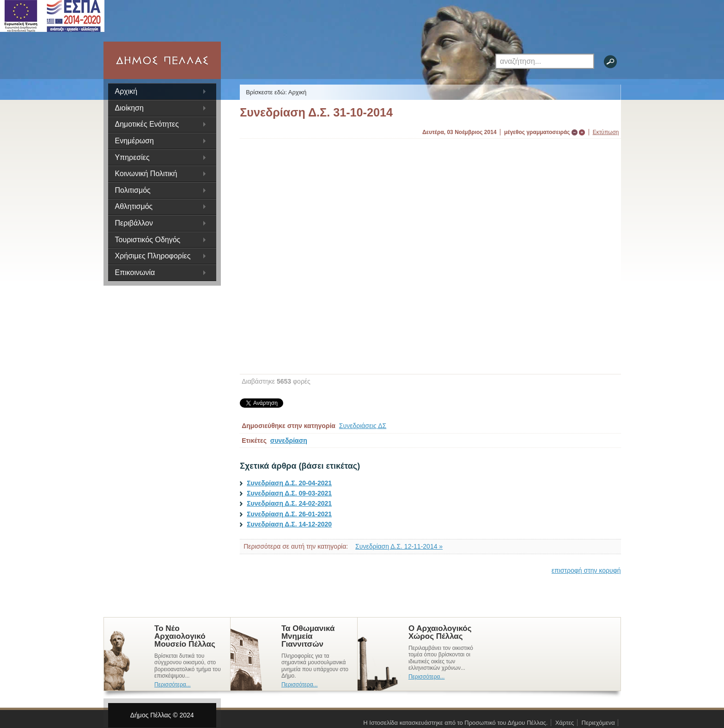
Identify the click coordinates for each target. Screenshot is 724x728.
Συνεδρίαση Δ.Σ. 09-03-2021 (289, 493)
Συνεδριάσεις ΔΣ (363, 426)
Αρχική (126, 91)
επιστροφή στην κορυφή (586, 570)
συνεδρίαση (289, 440)
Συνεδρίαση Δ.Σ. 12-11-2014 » (399, 546)
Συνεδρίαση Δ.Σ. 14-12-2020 (289, 524)
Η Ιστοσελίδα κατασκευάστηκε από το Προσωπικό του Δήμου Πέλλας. (455, 723)
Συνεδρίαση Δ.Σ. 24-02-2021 (289, 503)
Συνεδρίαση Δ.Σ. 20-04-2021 (289, 483)
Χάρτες (565, 723)
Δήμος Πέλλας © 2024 (162, 715)
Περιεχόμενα (598, 723)
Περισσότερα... (173, 685)
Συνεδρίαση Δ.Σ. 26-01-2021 (289, 514)
